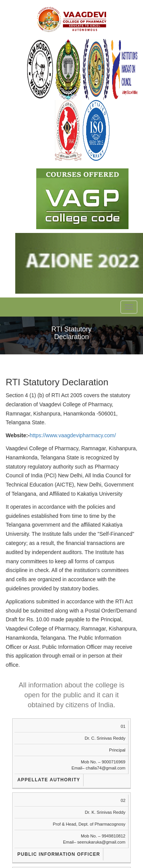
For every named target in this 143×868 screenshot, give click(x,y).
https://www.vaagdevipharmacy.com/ (73, 435)
